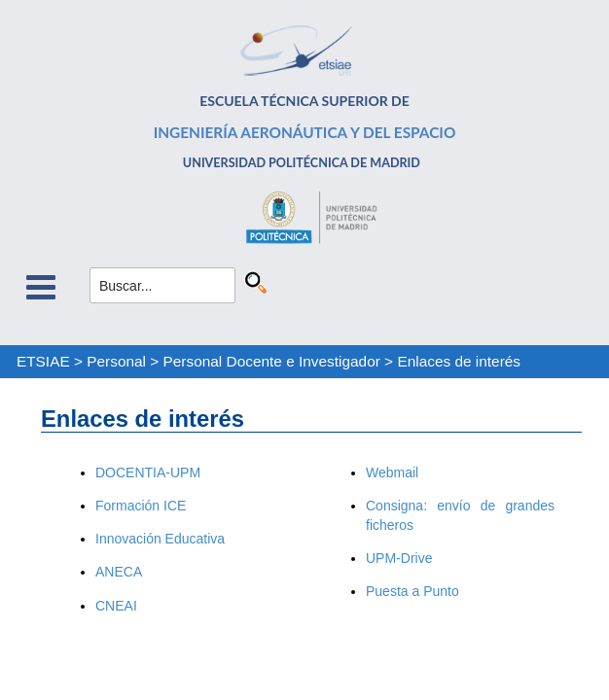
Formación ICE (141, 506)
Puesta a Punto (412, 591)
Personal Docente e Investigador (272, 361)
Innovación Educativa (160, 539)
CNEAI (116, 606)
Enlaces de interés (459, 361)
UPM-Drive (399, 558)
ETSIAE (43, 361)
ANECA (119, 572)
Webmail (392, 472)
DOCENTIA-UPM (148, 472)
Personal (116, 361)
